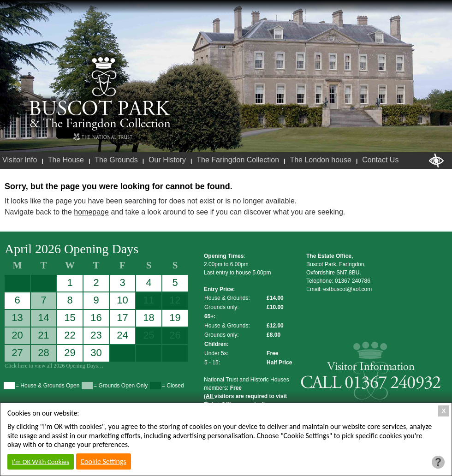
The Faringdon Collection (238, 160)
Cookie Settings (104, 461)
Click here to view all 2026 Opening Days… (54, 366)
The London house (320, 160)
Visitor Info (20, 160)
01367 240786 (353, 281)
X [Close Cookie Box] (444, 411)
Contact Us (380, 160)
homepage (91, 212)
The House (66, 160)
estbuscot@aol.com (348, 289)
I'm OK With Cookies (41, 462)
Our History (167, 160)
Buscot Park (100, 94)
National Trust (103, 137)
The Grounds (116, 160)
